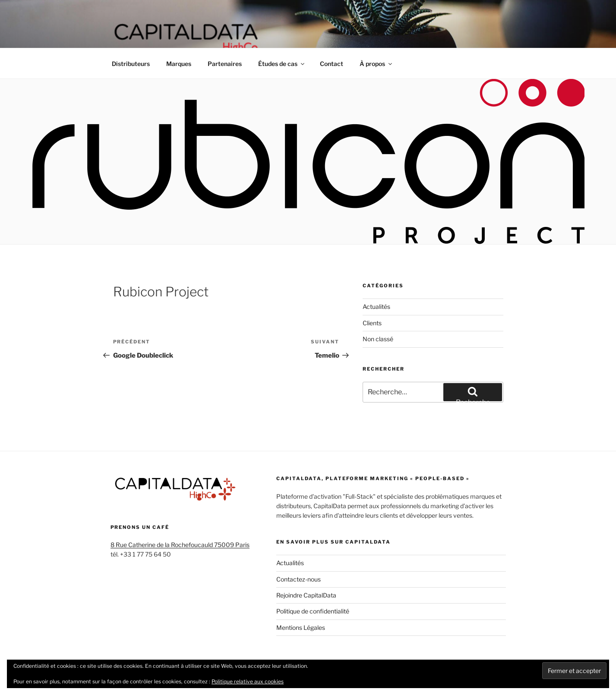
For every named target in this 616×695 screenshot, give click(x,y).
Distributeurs (131, 64)
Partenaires (225, 64)
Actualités (376, 307)
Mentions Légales (301, 627)
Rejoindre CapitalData (306, 595)
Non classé (378, 339)
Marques (179, 64)
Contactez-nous (299, 579)
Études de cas (282, 64)
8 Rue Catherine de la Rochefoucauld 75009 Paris (180, 545)
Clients (372, 323)
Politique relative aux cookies (248, 681)
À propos (376, 64)
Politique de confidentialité (313, 611)
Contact (332, 64)
